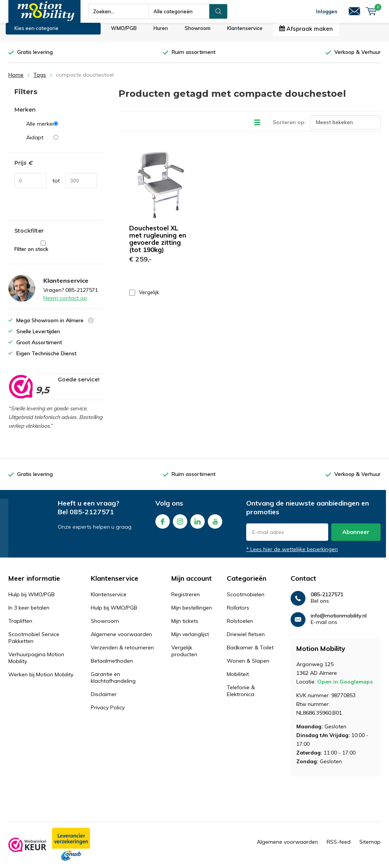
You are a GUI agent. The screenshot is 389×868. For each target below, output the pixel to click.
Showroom (198, 34)
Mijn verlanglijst (190, 640)
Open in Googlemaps (345, 687)
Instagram (180, 525)
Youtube (215, 525)
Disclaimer (104, 700)
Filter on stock (43, 252)
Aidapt (62, 143)
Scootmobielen (246, 600)
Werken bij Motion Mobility (41, 680)
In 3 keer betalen (29, 613)
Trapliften (20, 627)
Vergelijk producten (184, 657)
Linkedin (198, 525)
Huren (161, 34)
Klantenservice (245, 34)
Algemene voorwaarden (121, 640)
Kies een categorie (36, 34)
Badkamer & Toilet (250, 653)
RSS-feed (339, 848)
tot (56, 186)
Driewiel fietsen (246, 640)
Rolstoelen (240, 627)
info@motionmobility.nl (339, 621)
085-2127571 (92, 517)
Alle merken (62, 129)
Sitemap (370, 848)
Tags (40, 80)
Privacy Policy (108, 713)
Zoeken (218, 11)
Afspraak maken (306, 34)
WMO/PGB (124, 34)
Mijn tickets (185, 627)
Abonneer (356, 538)
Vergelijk (144, 298)
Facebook (163, 525)
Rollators (238, 613)
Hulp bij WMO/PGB (32, 600)
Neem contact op (65, 304)
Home (16, 80)
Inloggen (327, 11)
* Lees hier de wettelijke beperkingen (292, 555)
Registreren (186, 600)
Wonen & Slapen (248, 666)
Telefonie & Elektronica (241, 696)
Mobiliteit (238, 680)
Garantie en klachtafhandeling (113, 683)
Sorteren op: (289, 128)
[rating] (20, 392)
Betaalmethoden (112, 666)
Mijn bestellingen (192, 613)
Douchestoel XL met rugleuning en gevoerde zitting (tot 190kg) (158, 244)
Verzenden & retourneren (122, 653)
